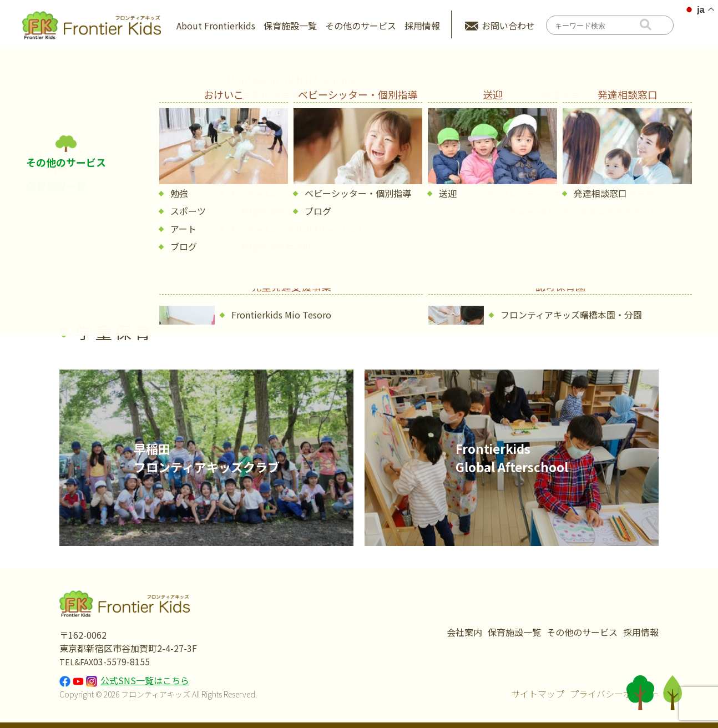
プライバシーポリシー (614, 694)
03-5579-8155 (122, 661)
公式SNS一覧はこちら (145, 680)
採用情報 (422, 26)
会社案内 (464, 632)
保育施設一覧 (290, 26)
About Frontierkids (216, 26)
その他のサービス (361, 26)
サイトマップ (538, 694)
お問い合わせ (508, 26)
